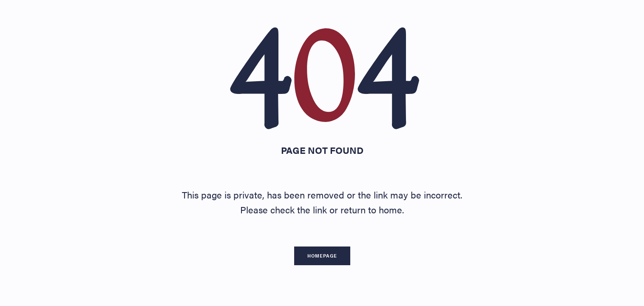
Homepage (322, 256)
